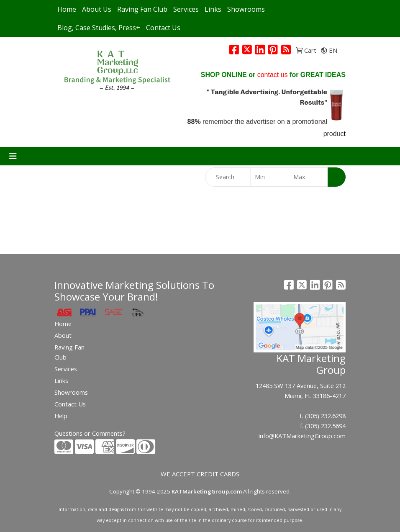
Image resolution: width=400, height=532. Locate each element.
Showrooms (246, 9)
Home (67, 9)
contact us (273, 75)
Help (61, 416)
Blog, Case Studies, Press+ (99, 28)
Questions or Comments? (90, 433)
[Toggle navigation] (13, 156)
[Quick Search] (228, 177)
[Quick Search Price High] (308, 177)
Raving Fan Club (142, 9)
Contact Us (163, 28)
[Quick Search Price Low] (270, 177)
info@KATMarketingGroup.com (302, 436)
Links (213, 9)
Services (186, 9)
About (63, 335)
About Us (97, 9)
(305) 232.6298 (325, 416)
